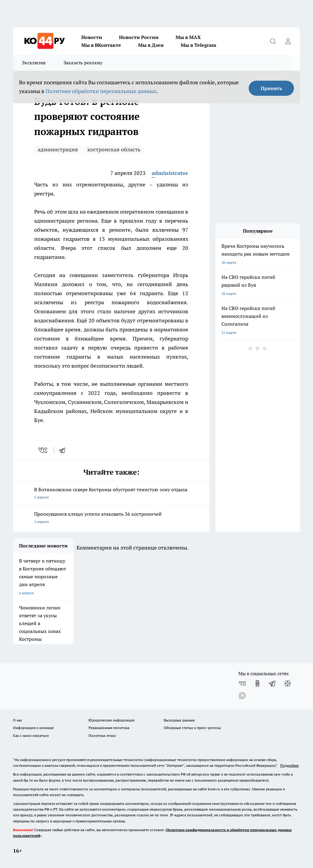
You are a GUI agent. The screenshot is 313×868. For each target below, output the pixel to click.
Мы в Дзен (151, 45)
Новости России (139, 37)
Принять (271, 88)
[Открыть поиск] (273, 41)
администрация (58, 149)
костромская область (114, 149)
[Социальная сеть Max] (242, 695)
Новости (92, 37)
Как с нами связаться (31, 736)
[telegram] (64, 450)
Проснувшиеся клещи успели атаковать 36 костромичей (111, 518)
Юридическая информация (111, 720)
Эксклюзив (34, 63)
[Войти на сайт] (288, 41)
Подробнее (289, 765)
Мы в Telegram (198, 45)
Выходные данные (179, 720)
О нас (18, 720)
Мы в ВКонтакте (101, 45)
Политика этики (102, 736)
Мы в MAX (188, 37)
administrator (170, 173)
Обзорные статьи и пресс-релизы (192, 728)
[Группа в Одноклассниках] (257, 683)
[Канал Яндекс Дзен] (288, 683)
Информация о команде (33, 728)
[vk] (43, 450)
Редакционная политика (109, 728)
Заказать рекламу (83, 63)
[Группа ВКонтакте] (242, 683)
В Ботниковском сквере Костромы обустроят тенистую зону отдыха (111, 494)
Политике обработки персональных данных (101, 91)
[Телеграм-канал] (273, 683)
